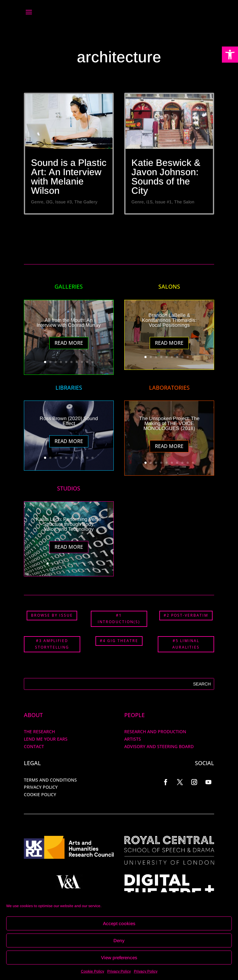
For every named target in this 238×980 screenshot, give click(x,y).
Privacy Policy (119, 971)
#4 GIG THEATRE (119, 641)
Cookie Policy (93, 971)
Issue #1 (163, 202)
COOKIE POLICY (40, 794)
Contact (34, 746)
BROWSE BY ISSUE (52, 615)
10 (93, 362)
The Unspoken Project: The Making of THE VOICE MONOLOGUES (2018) (169, 423)
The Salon (184, 202)
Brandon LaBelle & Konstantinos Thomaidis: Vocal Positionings (169, 320)
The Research (39, 732)
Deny (119, 940)
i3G (49, 202)
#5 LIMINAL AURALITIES (186, 644)
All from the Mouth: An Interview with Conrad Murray (69, 323)
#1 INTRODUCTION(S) (119, 618)
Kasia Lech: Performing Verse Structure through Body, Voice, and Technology (69, 524)
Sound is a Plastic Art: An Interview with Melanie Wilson (69, 177)
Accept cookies (119, 923)
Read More (69, 343)
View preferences (119, 958)
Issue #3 (64, 202)
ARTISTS (133, 739)
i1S (149, 202)
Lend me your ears (46, 739)
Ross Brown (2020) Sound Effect (69, 421)
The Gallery (86, 202)
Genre (37, 202)
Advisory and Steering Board (159, 746)
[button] (230, 55)
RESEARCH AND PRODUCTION (155, 732)
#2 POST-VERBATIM (186, 615)
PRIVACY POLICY (41, 787)
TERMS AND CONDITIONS (50, 780)
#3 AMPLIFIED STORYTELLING (52, 644)
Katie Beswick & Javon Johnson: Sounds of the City (166, 177)
